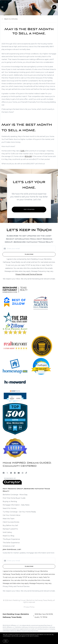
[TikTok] (26, 473)
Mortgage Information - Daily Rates (16, 505)
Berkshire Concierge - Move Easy (15, 495)
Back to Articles (11, 19)
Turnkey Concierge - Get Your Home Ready (19, 512)
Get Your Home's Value (12, 515)
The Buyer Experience (11, 539)
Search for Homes (10, 508)
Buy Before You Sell (10, 525)
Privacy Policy (29, 607)
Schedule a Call (9, 546)
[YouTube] (19, 473)
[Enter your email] (31, 249)
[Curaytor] (12, 484)
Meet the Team (9, 519)
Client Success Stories (11, 522)
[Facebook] (4, 473)
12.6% (22, 151)
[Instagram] (23, 473)
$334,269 (28, 156)
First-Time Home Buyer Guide (14, 498)
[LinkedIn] (11, 473)
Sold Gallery (7, 532)
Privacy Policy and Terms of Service (29, 274)
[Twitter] (7, 473)
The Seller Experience (11, 543)
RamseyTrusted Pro (10, 529)
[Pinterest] (15, 473)
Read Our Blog (8, 536)
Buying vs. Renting (10, 501)
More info (42, 636)
